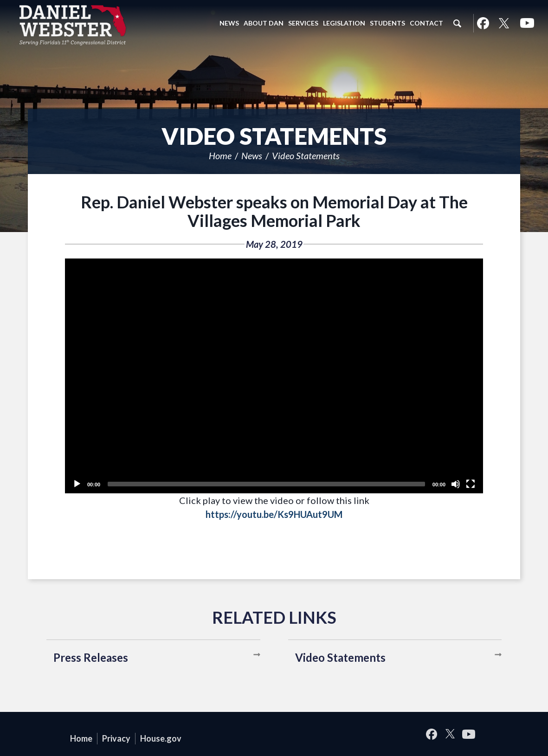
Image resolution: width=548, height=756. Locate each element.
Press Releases (91, 657)
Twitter (504, 23)
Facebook (483, 23)
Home (220, 155)
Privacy (116, 738)
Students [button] (387, 23)
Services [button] (303, 23)
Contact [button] (426, 23)
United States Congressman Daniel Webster (73, 25)
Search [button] (457, 23)
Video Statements (306, 155)
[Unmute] (456, 484)
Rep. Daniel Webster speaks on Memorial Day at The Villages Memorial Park (274, 211)
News (252, 155)
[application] (274, 376)
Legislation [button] (344, 23)
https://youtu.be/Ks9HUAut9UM (274, 514)
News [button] (229, 23)
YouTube (527, 23)
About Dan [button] (264, 23)
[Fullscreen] (471, 484)
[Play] (77, 484)
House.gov (161, 738)
